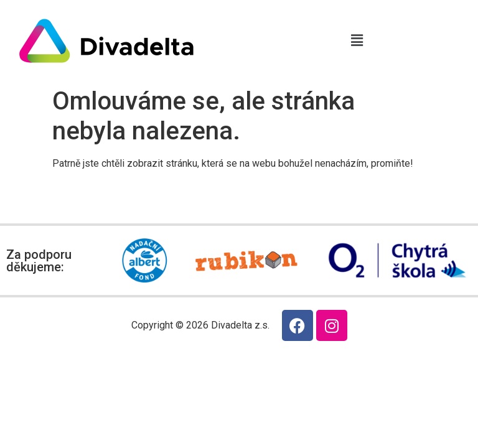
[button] (357, 40)
